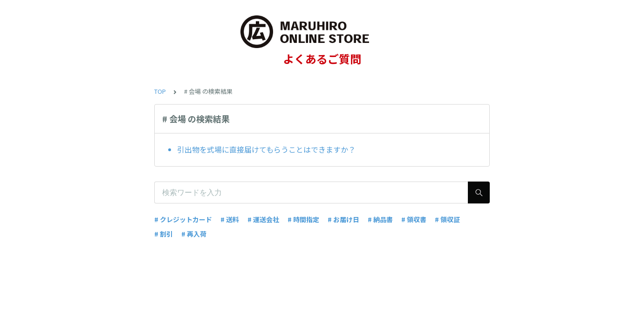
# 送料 (230, 219)
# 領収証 (447, 219)
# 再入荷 (194, 234)
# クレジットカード (183, 219)
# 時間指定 (303, 219)
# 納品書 (380, 219)
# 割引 (164, 234)
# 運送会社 (263, 219)
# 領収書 (414, 219)
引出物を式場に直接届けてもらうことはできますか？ (266, 149)
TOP (160, 91)
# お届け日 (343, 219)
